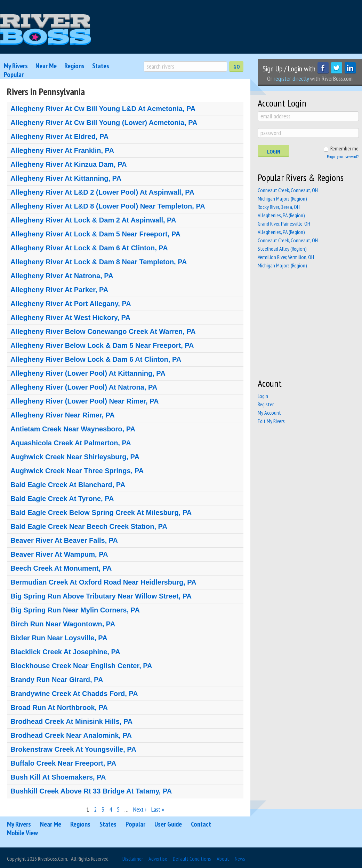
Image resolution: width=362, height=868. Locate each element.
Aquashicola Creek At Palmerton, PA (71, 443)
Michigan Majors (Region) (282, 198)
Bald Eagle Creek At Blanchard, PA (68, 485)
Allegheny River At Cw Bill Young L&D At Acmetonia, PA (103, 109)
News (240, 859)
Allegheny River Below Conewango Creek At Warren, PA (103, 331)
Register (266, 404)
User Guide (168, 824)
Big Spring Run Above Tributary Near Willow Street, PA (101, 596)
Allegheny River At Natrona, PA (62, 276)
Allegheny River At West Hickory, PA (70, 318)
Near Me (46, 66)
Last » (158, 809)
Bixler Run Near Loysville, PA (59, 638)
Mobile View (22, 833)
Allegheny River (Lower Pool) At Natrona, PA (84, 387)
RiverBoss (46, 30)
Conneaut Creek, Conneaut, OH (288, 190)
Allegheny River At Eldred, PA (59, 136)
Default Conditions (192, 859)
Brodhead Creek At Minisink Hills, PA (71, 721)
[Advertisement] (310, 323)
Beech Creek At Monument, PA (61, 568)
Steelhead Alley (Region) (282, 249)
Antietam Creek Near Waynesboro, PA (73, 429)
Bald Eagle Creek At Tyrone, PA (62, 499)
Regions (74, 66)
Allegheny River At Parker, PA (59, 290)
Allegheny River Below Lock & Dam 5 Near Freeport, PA (102, 345)
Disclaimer (133, 859)
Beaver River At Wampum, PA (59, 554)
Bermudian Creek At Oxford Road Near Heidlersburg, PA (103, 582)
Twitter (337, 68)
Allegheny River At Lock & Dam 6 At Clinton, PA (89, 248)
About (223, 859)
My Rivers (16, 66)
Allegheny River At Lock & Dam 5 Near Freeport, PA (95, 234)
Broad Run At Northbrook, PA (59, 707)
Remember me (344, 148)
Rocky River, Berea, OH (279, 207)
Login (274, 151)
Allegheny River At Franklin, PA (62, 150)
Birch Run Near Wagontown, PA (63, 624)
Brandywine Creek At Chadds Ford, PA (74, 694)
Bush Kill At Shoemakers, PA (58, 777)
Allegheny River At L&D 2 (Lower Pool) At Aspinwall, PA (102, 192)
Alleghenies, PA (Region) (281, 215)
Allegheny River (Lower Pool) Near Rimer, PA (85, 401)
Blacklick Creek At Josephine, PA (65, 652)
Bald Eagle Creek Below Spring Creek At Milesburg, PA (101, 513)
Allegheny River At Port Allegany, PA (71, 304)
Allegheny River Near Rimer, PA (63, 415)
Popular (14, 75)
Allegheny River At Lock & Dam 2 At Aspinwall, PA (93, 220)
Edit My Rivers (271, 421)
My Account (269, 413)
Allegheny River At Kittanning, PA (66, 178)
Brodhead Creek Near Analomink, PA (71, 735)
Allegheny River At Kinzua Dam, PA (69, 164)
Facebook (323, 68)
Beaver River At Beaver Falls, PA (64, 540)
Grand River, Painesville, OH (284, 224)
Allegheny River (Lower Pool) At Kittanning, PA (88, 373)
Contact (201, 824)
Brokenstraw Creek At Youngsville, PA (73, 749)
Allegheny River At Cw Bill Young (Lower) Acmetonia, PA (104, 123)
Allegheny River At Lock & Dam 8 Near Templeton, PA (99, 262)
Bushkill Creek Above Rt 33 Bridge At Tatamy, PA (91, 791)
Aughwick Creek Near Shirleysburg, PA (75, 457)
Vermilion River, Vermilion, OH (286, 257)
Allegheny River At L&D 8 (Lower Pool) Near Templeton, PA (108, 206)
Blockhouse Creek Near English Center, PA (81, 666)
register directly (291, 79)
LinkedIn (350, 68)
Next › (140, 809)
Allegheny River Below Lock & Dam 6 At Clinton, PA (96, 359)
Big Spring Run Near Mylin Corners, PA (75, 610)
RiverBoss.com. (53, 859)
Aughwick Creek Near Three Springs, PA (77, 471)
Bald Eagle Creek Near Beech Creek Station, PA (89, 526)
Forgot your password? (343, 157)
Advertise (158, 859)
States (101, 66)
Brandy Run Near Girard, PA (57, 680)
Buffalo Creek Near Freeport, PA (63, 763)
